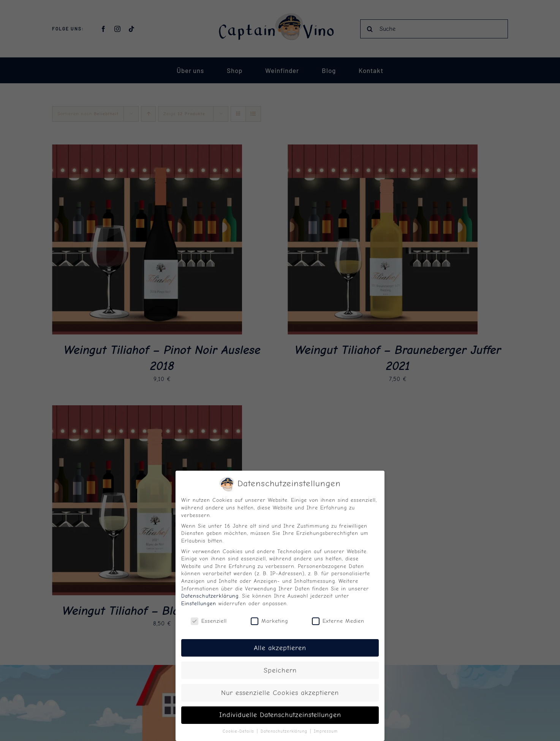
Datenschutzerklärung (210, 594)
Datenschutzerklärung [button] (285, 730)
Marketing (269, 619)
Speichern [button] (280, 668)
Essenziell (209, 619)
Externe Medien (338, 619)
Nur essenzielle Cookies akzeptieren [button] (280, 690)
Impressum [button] (326, 730)
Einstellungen (199, 601)
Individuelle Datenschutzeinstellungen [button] (280, 713)
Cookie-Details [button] (239, 730)
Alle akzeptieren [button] (280, 646)
